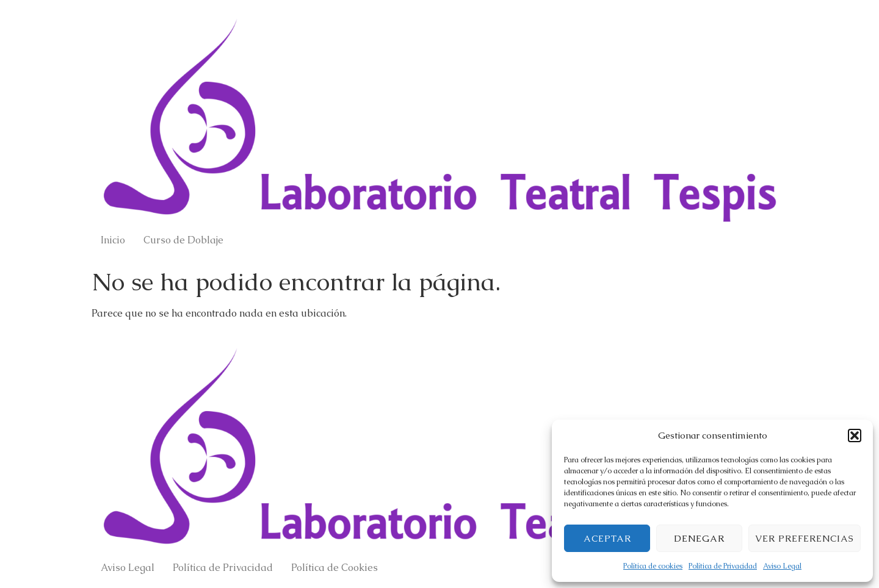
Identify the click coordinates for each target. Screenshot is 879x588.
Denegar (699, 538)
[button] (855, 436)
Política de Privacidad (723, 566)
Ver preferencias (805, 538)
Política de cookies (653, 566)
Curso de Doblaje (183, 240)
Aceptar (607, 538)
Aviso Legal (782, 566)
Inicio (113, 240)
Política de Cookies (335, 568)
